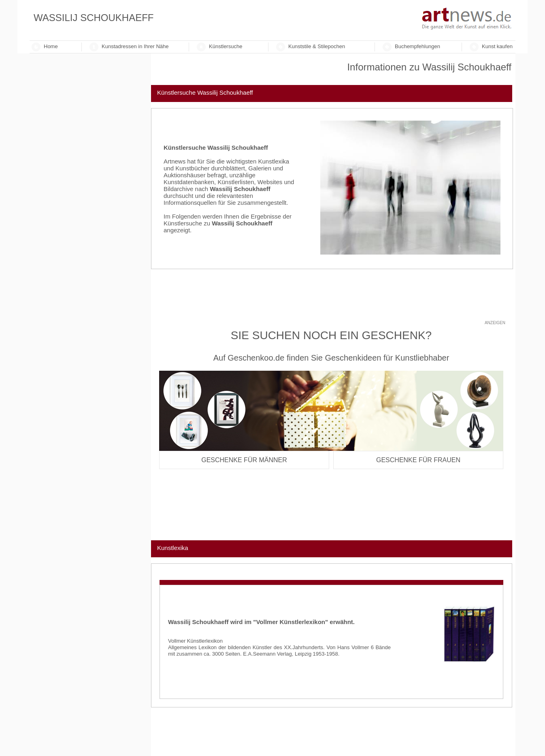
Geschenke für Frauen (418, 460)
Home (51, 46)
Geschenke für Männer (244, 460)
